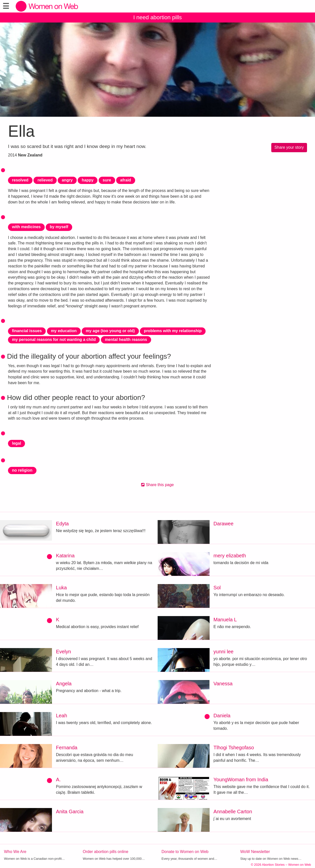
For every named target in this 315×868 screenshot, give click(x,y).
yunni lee (224, 652)
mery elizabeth (230, 556)
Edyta (62, 524)
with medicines (26, 227)
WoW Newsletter (255, 852)
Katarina (65, 556)
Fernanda (67, 748)
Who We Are (15, 852)
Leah (62, 716)
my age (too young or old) (110, 331)
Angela (64, 684)
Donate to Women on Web (185, 852)
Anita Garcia (70, 812)
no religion (22, 470)
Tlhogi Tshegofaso (234, 748)
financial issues (27, 331)
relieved (45, 180)
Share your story (289, 147)
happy (88, 180)
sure (107, 180)
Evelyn (63, 652)
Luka (61, 588)
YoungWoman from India (241, 780)
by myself (59, 227)
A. (58, 780)
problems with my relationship (173, 331)
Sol (217, 588)
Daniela (222, 716)
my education (64, 331)
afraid (126, 180)
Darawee (224, 524)
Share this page (157, 485)
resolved (20, 180)
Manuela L (225, 620)
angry (67, 180)
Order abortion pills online (105, 852)
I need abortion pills (157, 17)
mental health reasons (126, 340)
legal (16, 443)
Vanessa (223, 684)
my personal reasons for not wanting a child (54, 340)
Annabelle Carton (233, 812)
